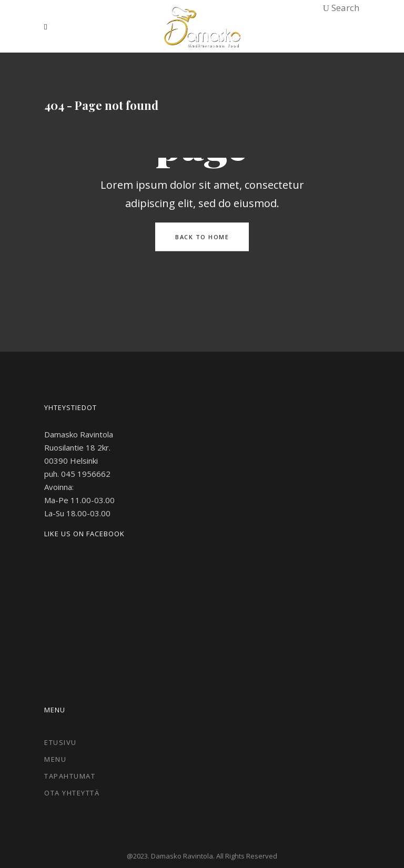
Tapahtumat (70, 776)
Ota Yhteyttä (72, 793)
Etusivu (60, 742)
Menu (55, 759)
